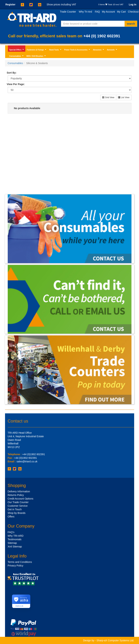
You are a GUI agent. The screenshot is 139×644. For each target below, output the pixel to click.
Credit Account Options (21, 499)
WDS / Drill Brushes (36, 57)
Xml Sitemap (15, 547)
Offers (11, 517)
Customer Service (18, 506)
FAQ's (11, 532)
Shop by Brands (17, 513)
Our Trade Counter (18, 502)
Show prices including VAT (61, 4)
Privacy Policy (16, 566)
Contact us (18, 421)
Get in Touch (15, 509)
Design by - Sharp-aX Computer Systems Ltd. (109, 640)
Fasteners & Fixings (37, 50)
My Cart (121, 12)
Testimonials (15, 539)
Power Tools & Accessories (77, 50)
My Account (108, 12)
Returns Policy (16, 495)
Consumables (17, 57)
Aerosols (112, 50)
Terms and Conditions (20, 562)
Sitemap (12, 543)
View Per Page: (16, 84)
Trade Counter (68, 12)
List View (124, 97)
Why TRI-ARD (16, 536)
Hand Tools (56, 50)
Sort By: (12, 73)
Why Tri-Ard (85, 12)
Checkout (133, 12)
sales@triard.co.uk (27, 461)
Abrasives (99, 50)
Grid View (108, 97)
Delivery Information (19, 491)
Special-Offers (17, 50)
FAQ (97, 12)
